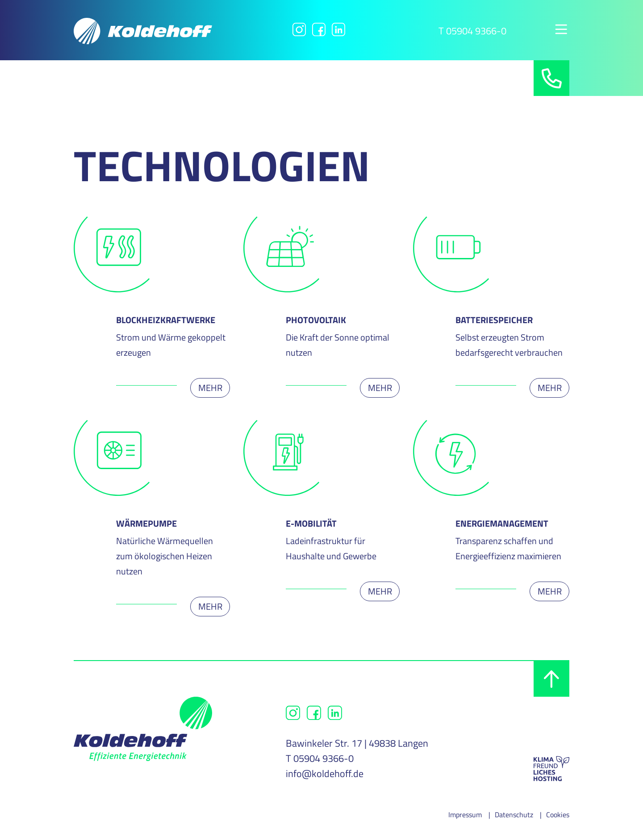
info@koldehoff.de (325, 773)
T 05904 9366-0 (472, 31)
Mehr (210, 388)
